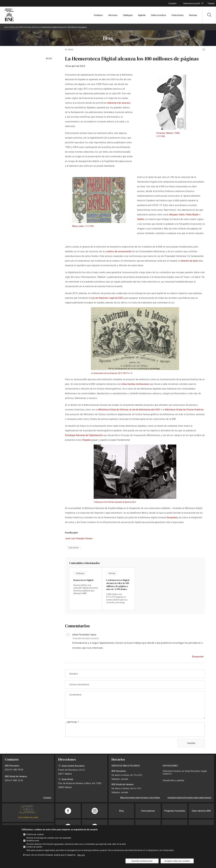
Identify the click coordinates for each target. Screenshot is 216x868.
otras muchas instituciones (135, 384)
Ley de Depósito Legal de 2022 (107, 298)
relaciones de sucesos (119, 103)
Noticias (193, 15)
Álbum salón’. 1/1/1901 (83, 226)
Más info (81, 855)
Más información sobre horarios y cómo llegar (140, 798)
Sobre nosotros (158, 15)
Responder (198, 657)
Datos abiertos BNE (201, 811)
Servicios (113, 15)
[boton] (202, 3)
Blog (121, 811)
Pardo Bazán (192, 215)
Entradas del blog (31, 27)
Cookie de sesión (34, 847)
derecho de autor (189, 261)
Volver (71, 50)
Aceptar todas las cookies (177, 861)
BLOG (49, 59)
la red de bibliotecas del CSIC (145, 410)
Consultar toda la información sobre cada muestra (189, 798)
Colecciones (177, 15)
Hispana (86, 440)
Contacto (172, 3)
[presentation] (88, 730)
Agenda (142, 15)
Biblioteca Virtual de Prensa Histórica (184, 410)
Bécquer (173, 215)
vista (86, 589)
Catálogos (128, 15)
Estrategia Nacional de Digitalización (84, 435)
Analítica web (33, 841)
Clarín (182, 215)
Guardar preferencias (142, 861)
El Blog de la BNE (16, 27)
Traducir (211, 3)
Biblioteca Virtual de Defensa (113, 410)
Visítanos (98, 15)
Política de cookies (35, 834)
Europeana (172, 518)
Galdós (141, 219)
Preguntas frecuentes (175, 811)
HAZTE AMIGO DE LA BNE (28, 818)
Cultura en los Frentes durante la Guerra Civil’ (115, 502)
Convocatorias (148, 811)
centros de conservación (119, 251)
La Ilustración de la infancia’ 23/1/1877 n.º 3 (112, 373)
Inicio (6, 27)
